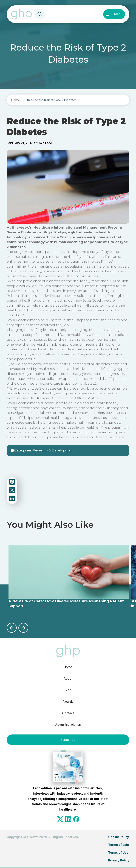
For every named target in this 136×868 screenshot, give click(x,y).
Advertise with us (68, 725)
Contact (68, 713)
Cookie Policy (119, 837)
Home (15, 100)
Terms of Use (118, 853)
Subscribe (68, 740)
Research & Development (53, 450)
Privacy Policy (119, 860)
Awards (68, 702)
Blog (68, 690)
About (68, 679)
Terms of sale (119, 845)
